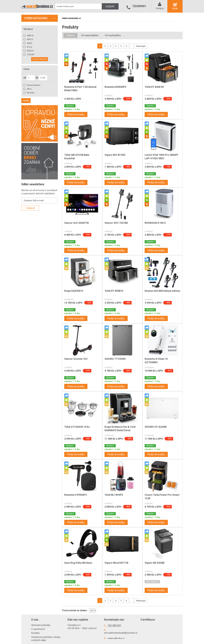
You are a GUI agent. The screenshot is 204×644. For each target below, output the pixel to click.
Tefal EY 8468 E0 (154, 87)
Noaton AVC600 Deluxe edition (162, 291)
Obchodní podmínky (41, 625)
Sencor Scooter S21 (76, 359)
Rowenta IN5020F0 (115, 87)
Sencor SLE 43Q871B (76, 223)
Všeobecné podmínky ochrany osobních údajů (46, 639)
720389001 (139, 6)
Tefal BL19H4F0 (114, 495)
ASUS (30, 43)
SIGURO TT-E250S (115, 359)
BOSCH (30, 51)
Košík (175, 8)
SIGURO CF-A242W (156, 427)
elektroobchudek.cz (71, 18)
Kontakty (35, 633)
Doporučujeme (34, 85)
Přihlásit (160, 8)
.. (132, 46)
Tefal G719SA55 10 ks (77, 427)
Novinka (31, 93)
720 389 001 (114, 625)
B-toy (29, 47)
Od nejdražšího (113, 35)
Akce (29, 89)
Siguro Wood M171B (116, 563)
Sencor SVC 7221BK (116, 223)
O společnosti (38, 629)
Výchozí (70, 35)
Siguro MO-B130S (115, 155)
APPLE (30, 39)
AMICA (30, 36)
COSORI (31, 55)
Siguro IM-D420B (154, 563)
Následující (141, 46)
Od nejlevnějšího (90, 35)
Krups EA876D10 (74, 291)
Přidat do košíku (76, 114)
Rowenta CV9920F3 (75, 495)
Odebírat (30, 208)
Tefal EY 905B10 (114, 291)
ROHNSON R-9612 (155, 223)
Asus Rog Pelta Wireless (78, 563)
